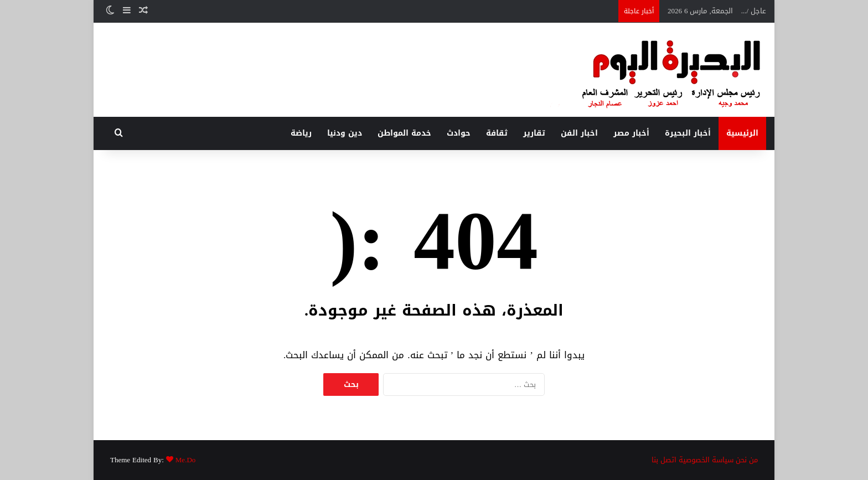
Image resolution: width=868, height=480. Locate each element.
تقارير (534, 133)
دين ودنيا (345, 133)
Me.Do (185, 460)
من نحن (747, 460)
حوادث (459, 133)
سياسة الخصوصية (706, 460)
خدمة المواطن (404, 133)
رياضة (301, 133)
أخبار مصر (631, 133)
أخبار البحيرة (688, 133)
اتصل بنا (664, 460)
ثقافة (497, 133)
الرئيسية (742, 133)
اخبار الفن (579, 133)
